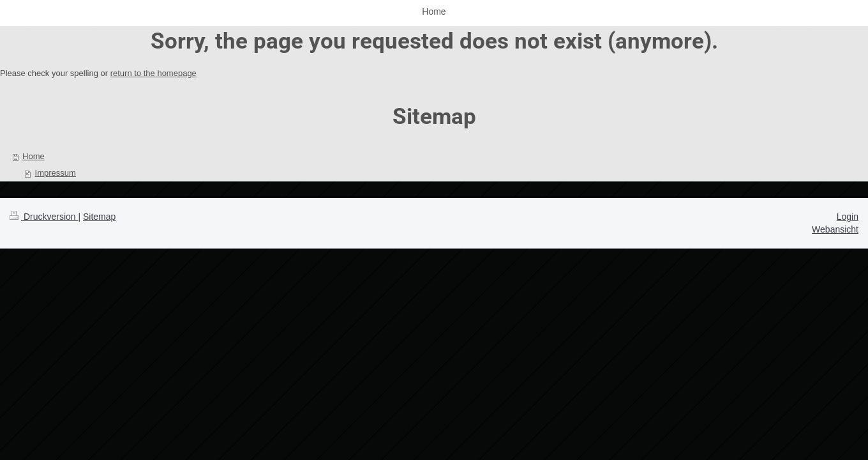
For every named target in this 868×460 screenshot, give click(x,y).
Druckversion (44, 217)
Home (34, 156)
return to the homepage (153, 73)
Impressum (56, 173)
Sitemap (99, 217)
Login (848, 217)
